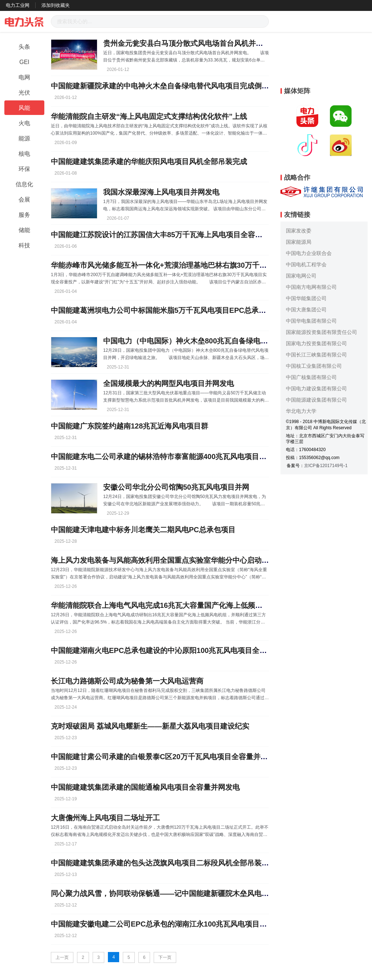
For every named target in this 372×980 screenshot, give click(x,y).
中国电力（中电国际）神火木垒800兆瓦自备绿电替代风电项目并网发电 (218, 341)
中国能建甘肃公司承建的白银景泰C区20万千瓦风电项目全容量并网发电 (167, 757)
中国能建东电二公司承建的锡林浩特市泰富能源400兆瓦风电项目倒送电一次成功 (180, 457)
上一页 (62, 957)
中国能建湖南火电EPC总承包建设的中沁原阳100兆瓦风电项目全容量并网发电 (177, 650)
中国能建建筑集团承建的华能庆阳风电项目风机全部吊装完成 (149, 162)
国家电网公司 (301, 276)
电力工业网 (18, 5)
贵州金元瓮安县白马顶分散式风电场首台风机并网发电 (190, 43)
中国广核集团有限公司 (311, 377)
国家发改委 (299, 231)
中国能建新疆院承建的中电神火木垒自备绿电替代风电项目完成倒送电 (163, 86)
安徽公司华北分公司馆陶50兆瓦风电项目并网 (176, 487)
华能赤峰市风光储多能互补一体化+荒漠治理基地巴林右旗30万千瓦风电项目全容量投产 (191, 265)
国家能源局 (299, 242)
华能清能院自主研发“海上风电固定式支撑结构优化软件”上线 (149, 116)
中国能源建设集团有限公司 (316, 400)
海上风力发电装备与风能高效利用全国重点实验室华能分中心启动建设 (163, 560)
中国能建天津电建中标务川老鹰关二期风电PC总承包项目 (143, 530)
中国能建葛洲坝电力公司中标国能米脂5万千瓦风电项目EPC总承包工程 (166, 310)
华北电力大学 (301, 411)
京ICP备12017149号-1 (326, 466)
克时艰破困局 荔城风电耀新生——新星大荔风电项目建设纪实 (150, 726)
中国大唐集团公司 (306, 310)
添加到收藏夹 (56, 5)
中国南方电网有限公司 (311, 287)
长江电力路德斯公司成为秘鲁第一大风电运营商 (127, 681)
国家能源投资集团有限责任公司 (322, 332)
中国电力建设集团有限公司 (316, 389)
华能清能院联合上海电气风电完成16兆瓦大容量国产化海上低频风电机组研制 (175, 605)
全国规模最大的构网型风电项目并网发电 (169, 383)
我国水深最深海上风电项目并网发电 (161, 192)
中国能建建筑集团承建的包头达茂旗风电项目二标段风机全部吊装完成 (163, 863)
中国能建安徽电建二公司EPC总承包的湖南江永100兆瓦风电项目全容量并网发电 (181, 924)
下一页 (165, 957)
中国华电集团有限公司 (311, 321)
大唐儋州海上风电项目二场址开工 (105, 818)
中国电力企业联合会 (309, 253)
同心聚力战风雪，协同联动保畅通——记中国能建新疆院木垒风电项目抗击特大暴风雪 (189, 893)
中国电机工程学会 (306, 264)
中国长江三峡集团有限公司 (316, 355)
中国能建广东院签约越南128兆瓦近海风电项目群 (130, 426)
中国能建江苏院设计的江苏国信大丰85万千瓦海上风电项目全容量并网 (164, 235)
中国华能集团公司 (306, 298)
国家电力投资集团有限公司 (316, 343)
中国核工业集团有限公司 (314, 366)
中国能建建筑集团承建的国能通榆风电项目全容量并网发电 (145, 787)
